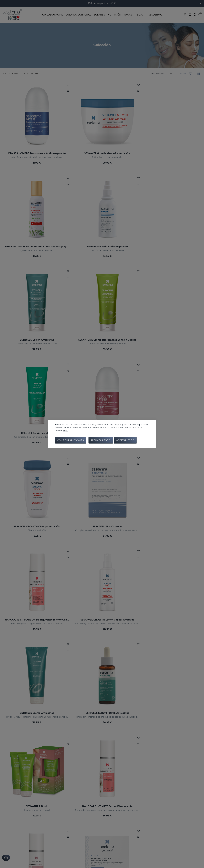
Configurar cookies (71, 441)
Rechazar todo (101, 441)
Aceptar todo (125, 441)
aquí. (65, 430)
